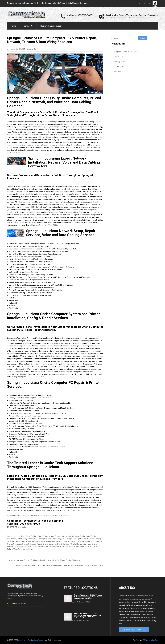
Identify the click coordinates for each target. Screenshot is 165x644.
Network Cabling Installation (43, 541)
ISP (83, 142)
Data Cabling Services (42, 539)
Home (13, 26)
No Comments (30, 49)
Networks (91, 541)
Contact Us (28, 26)
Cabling (34, 536)
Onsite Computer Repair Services (56, 544)
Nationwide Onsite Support (51, 26)
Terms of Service (121, 67)
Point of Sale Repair (77, 546)
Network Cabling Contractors (19, 541)
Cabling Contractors (46, 536)
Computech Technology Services (32, 640)
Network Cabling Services (66, 541)
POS (87, 546)
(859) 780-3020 (13, 153)
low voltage (75, 189)
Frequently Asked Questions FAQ (127, 51)
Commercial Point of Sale (65, 536)
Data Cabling (81, 536)
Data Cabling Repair (25, 539)
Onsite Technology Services (25, 546)
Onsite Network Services (81, 544)
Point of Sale (72, 199)
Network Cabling (94, 539)
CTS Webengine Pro (150, 640)
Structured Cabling (26, 549)
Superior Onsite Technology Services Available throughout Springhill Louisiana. (39, 515)
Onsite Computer (14, 544)
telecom (93, 212)
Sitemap (117, 72)
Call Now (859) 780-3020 (134, 630)
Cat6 (53, 212)
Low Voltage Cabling (70, 539)
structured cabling (26, 140)
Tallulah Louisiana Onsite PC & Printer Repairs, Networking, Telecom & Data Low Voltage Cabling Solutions (59, 565)
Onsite (99, 541)
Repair (92, 546)
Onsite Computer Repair (32, 544)
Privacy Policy (120, 62)
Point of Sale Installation (58, 546)
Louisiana (42, 124)
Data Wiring (57, 539)
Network (83, 539)
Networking (82, 541)
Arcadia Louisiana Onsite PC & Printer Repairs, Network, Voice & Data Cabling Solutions (43, 560)
